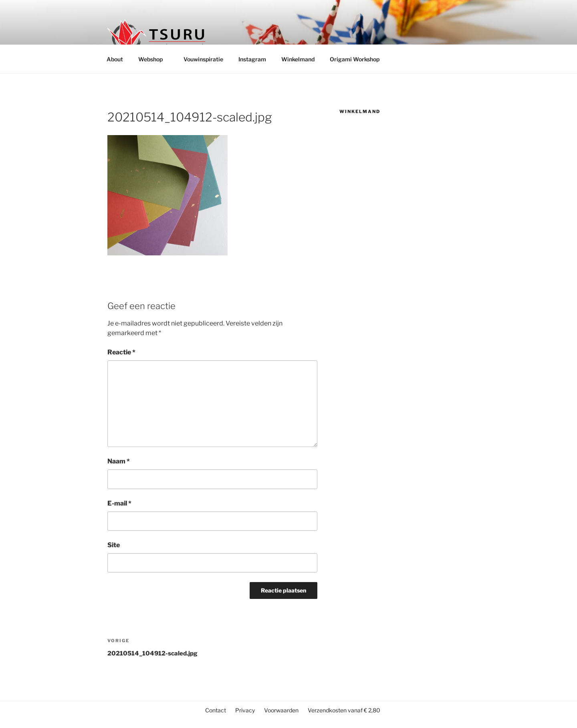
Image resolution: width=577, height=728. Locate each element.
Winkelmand (298, 59)
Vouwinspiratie (203, 59)
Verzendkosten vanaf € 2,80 (344, 710)
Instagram (252, 59)
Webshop (154, 59)
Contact (216, 710)
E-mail (119, 503)
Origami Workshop (355, 59)
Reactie (121, 352)
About (115, 59)
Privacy (245, 710)
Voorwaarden (281, 710)
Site (114, 545)
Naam (119, 461)
